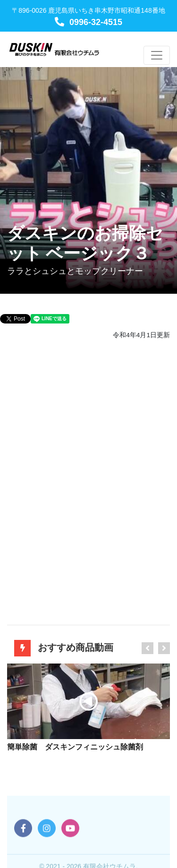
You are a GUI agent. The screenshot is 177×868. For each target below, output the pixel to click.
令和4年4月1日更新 (141, 335)
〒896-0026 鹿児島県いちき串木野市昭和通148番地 (88, 10)
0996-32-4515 (88, 22)
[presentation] (147, 648)
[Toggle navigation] (157, 55)
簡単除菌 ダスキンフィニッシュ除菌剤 (75, 747)
